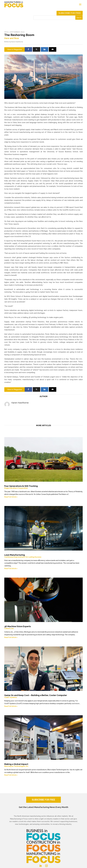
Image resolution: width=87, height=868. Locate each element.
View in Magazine (14, 49)
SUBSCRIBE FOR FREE (43, 800)
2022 (6, 32)
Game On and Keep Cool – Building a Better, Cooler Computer (43, 696)
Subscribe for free (70, 13)
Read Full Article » (11, 497)
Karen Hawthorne (17, 42)
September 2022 (17, 32)
